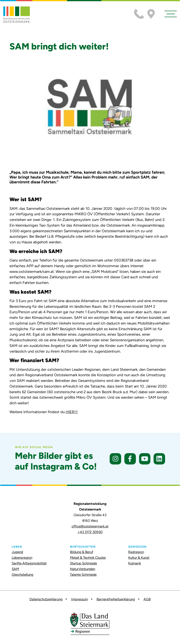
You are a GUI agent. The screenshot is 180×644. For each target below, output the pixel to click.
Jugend (17, 552)
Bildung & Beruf (82, 552)
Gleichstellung (22, 575)
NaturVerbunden (83, 569)
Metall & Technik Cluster (88, 558)
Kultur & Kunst (139, 558)
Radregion (136, 552)
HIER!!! (72, 412)
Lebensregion (22, 558)
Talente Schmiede (83, 575)
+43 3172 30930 (90, 532)
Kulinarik (135, 563)
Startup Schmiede (83, 563)
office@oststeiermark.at (90, 526)
